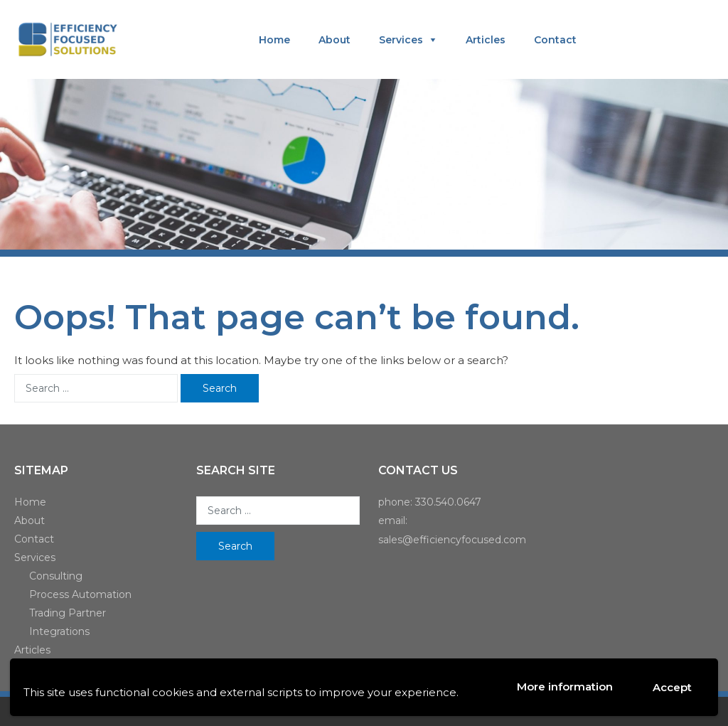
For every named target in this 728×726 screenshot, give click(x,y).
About (334, 40)
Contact (555, 40)
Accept (672, 687)
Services (401, 40)
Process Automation (80, 594)
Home (274, 40)
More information (565, 687)
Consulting (56, 576)
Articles (486, 40)
